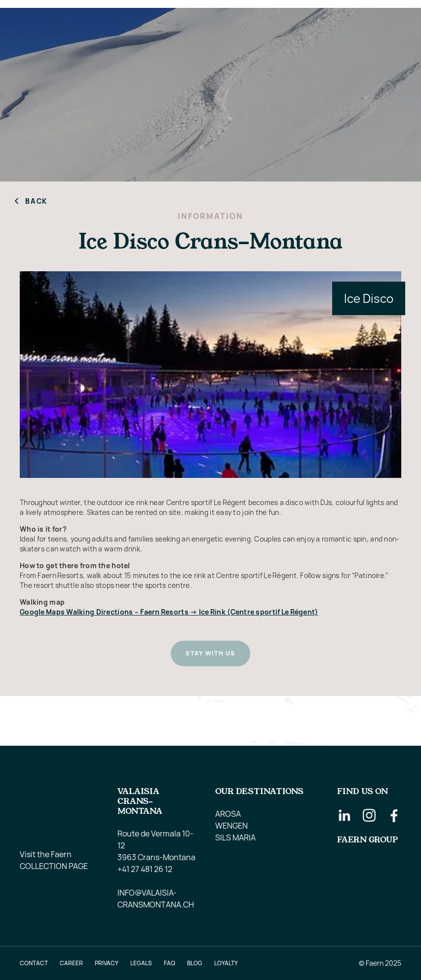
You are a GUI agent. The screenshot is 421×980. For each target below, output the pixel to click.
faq (170, 963)
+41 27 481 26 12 (145, 869)
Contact (34, 963)
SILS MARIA (235, 837)
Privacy (107, 963)
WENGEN (231, 826)
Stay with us (210, 653)
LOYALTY (226, 963)
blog (195, 963)
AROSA (228, 814)
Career (71, 963)
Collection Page (54, 866)
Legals (141, 963)
